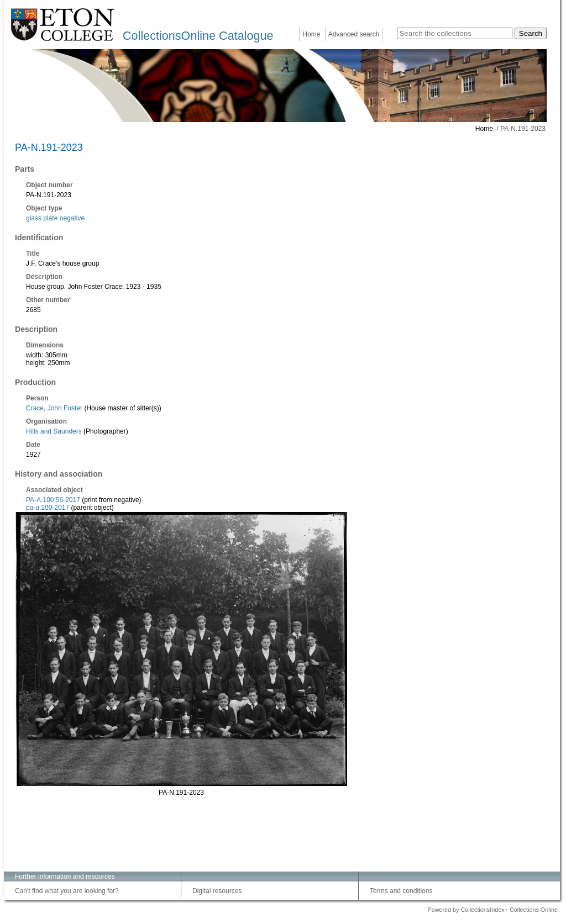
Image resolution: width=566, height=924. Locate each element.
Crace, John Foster (54, 408)
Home (311, 34)
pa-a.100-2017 (48, 508)
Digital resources (217, 891)
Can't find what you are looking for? (67, 891)
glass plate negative (55, 218)
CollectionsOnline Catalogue (198, 36)
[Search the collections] (455, 33)
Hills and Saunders (54, 431)
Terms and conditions (401, 891)
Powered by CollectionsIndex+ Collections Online (492, 910)
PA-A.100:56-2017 (53, 500)
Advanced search (354, 34)
